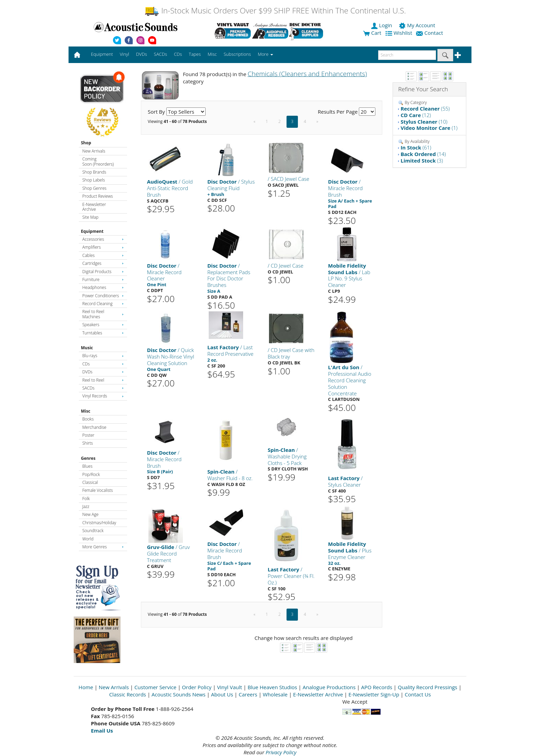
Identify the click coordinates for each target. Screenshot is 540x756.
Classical (90, 482)
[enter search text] (407, 55)
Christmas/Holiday (99, 523)
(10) (424, 122)
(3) (422, 160)
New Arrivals (94, 151)
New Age (90, 514)
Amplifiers (103, 247)
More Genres (103, 547)
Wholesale (275, 694)
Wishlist (399, 33)
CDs (103, 364)
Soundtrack (93, 531)
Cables (103, 255)
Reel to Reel (103, 380)
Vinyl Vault (230, 687)
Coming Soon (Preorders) (98, 161)
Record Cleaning (103, 304)
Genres (88, 458)
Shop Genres (94, 188)
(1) (429, 128)
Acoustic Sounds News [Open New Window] (179, 694)
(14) (423, 154)
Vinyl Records (103, 396)
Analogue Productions (329, 687)
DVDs (103, 372)
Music (87, 348)
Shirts (88, 443)
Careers (248, 694)
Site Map (90, 217)
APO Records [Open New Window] (377, 687)
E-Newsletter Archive (94, 207)
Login (382, 25)
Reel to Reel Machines (103, 314)
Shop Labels (94, 180)
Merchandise (94, 427)
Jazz (86, 506)
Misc (86, 411)
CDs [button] (178, 54)
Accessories (103, 239)
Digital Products (103, 272)
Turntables (103, 333)
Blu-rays (103, 356)
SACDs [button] (160, 54)
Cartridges (103, 263)
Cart (372, 33)
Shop (86, 143)
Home (86, 687)
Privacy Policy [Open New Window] (281, 752)
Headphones (103, 287)
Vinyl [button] (124, 54)
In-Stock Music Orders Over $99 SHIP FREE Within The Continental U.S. (275, 11)
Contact (430, 33)
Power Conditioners (103, 296)
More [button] (266, 54)
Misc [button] (212, 54)
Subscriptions (237, 54)
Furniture (103, 279)
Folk (86, 499)
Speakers (103, 325)
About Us (222, 694)
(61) (416, 147)
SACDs (103, 388)
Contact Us (418, 694)
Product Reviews (98, 196)
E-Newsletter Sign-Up (374, 694)
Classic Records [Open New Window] (128, 694)
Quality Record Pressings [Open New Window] (428, 687)
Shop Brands (94, 172)
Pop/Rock (91, 474)
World (88, 539)
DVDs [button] (142, 54)
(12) (416, 115)
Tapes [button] (195, 54)
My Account (418, 25)
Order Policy (197, 687)
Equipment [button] (102, 54)
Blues (87, 466)
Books (88, 419)
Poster (88, 435)
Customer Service (155, 687)
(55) (425, 108)
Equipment (92, 231)
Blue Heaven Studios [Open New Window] (272, 687)
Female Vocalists (98, 490)
